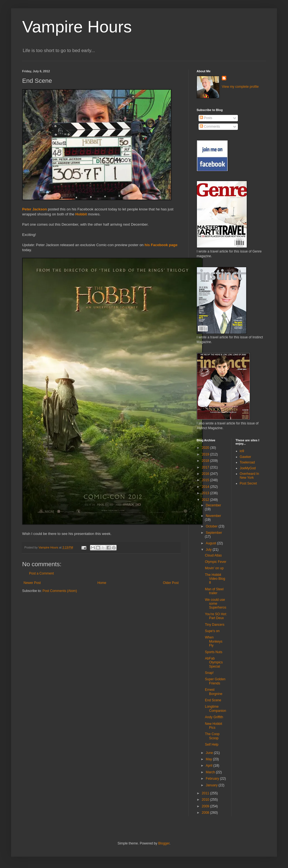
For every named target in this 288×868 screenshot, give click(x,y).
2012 (206, 500)
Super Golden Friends (215, 681)
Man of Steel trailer (214, 591)
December (213, 505)
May (209, 759)
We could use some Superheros (216, 604)
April (209, 766)
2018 (206, 461)
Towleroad (247, 462)
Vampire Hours (77, 27)
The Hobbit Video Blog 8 (215, 579)
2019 (206, 454)
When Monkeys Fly (214, 641)
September (214, 533)
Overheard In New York (250, 476)
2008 (206, 813)
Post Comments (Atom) (60, 591)
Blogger (164, 843)
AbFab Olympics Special (214, 662)
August (211, 543)
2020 (206, 448)
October (212, 526)
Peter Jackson (34, 209)
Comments (210, 127)
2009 (206, 806)
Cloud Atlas (213, 555)
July (209, 550)
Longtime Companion (215, 709)
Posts (206, 118)
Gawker (245, 457)
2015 (206, 480)
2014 (206, 487)
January (212, 785)
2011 (206, 793)
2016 (206, 474)
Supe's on (212, 631)
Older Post (171, 583)
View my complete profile (240, 87)
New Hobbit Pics (214, 726)
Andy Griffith (214, 717)
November (213, 516)
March (211, 772)
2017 (206, 467)
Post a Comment (41, 573)
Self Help (212, 745)
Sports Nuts (214, 652)
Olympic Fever (216, 562)
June (210, 753)
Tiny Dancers (215, 625)
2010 (206, 800)
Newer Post (32, 583)
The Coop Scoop (212, 736)
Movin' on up (214, 568)
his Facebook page (161, 245)
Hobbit (81, 214)
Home (102, 583)
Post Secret (248, 483)
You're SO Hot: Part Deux (216, 616)
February (213, 779)
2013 (206, 493)
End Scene (213, 700)
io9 (242, 451)
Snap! (209, 673)
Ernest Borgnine (214, 692)
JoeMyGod (248, 468)
